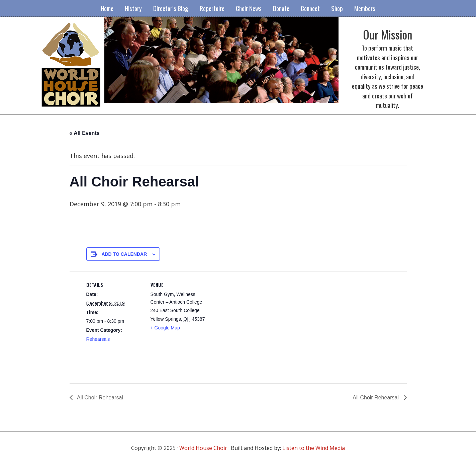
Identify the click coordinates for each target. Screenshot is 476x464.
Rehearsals (98, 339)
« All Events (85, 133)
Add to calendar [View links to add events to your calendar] (124, 254)
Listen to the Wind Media (314, 448)
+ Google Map (165, 328)
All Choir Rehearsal (100, 398)
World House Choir (203, 448)
